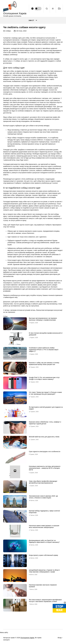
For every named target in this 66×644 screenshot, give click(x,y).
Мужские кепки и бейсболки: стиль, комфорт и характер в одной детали (45, 423)
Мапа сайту (4, 632)
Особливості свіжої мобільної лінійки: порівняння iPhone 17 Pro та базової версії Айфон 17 (44, 350)
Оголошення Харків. (27, 638)
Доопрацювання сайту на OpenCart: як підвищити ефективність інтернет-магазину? (44, 541)
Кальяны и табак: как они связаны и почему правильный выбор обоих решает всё (44, 364)
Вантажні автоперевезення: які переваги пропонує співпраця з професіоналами (43, 319)
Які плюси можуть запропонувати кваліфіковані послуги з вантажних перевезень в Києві (45, 601)
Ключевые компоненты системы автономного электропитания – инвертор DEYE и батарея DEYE (45, 468)
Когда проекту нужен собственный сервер (43, 555)
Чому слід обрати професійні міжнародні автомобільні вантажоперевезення (43, 482)
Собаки (8, 31)
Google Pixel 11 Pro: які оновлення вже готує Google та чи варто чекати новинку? (44, 378)
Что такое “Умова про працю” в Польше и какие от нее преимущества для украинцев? (45, 393)
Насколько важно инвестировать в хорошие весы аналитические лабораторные (44, 526)
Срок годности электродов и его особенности (45, 452)
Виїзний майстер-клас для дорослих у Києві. (44, 437)
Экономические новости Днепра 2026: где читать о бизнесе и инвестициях (43, 497)
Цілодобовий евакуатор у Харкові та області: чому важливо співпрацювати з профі (44, 571)
